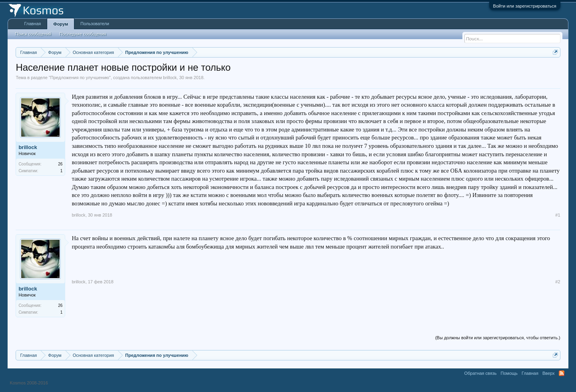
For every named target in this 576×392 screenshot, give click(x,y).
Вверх (549, 373)
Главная (32, 24)
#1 (558, 215)
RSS (562, 373)
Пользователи (95, 24)
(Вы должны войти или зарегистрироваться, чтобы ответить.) (498, 338)
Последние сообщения (83, 34)
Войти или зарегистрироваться (525, 6)
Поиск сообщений (33, 34)
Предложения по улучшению (80, 78)
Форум (61, 24)
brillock (170, 78)
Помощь (509, 373)
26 (60, 164)
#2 (558, 282)
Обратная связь (481, 373)
